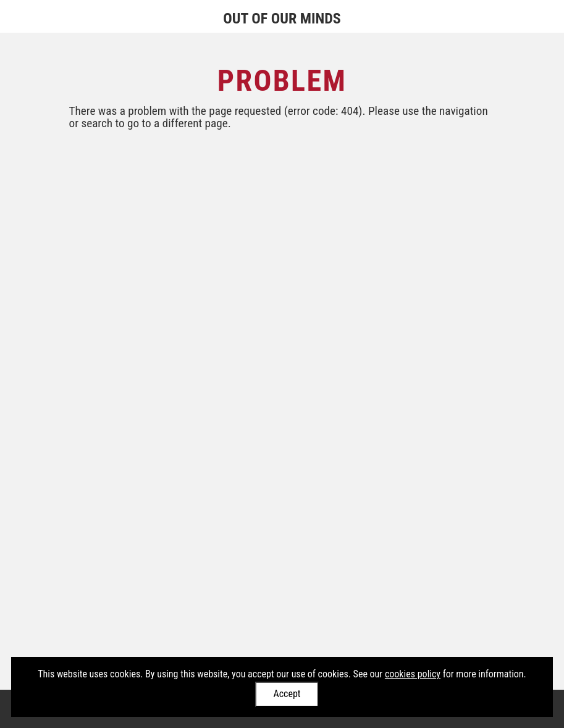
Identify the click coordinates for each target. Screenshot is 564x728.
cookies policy (413, 674)
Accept (287, 694)
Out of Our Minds (282, 19)
